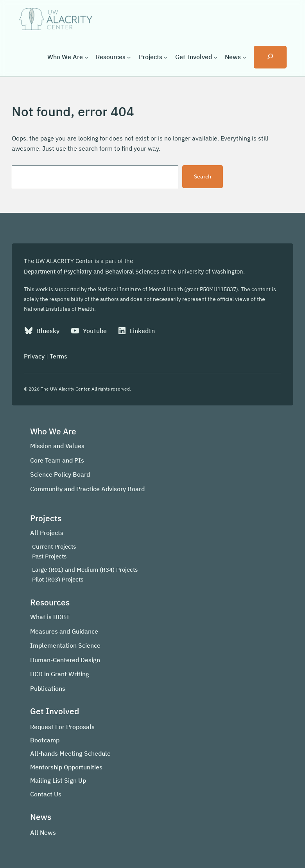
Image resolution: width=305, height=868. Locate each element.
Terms (58, 356)
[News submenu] (244, 57)
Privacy (34, 356)
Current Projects (54, 547)
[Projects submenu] (165, 57)
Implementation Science (65, 645)
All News (43, 832)
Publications (48, 688)
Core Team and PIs (57, 460)
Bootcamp (45, 740)
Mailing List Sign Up (58, 780)
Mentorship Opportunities (66, 767)
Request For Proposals (62, 727)
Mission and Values (57, 446)
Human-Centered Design (65, 660)
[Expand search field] (270, 57)
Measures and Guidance (64, 631)
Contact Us (46, 794)
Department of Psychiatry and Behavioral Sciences (91, 271)
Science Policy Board (60, 474)
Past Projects (49, 556)
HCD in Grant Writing (60, 674)
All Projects (47, 533)
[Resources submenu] (129, 57)
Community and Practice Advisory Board (87, 489)
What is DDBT (50, 617)
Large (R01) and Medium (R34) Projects (85, 570)
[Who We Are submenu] (86, 57)
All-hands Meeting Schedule (70, 753)
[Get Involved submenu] (215, 57)
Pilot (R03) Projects (58, 579)
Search (203, 176)
